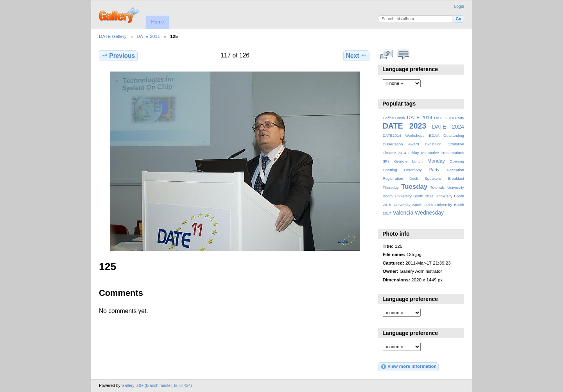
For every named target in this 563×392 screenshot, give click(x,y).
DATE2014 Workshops (404, 135)
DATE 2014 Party (449, 118)
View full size (387, 55)
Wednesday (429, 213)
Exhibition (433, 144)
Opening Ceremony (402, 170)
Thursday (391, 187)
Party (434, 170)
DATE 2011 (149, 36)
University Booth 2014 (414, 196)
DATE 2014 (420, 118)
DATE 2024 (448, 127)
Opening (457, 161)
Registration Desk (401, 178)
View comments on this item (404, 55)
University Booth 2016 (413, 205)
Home (157, 22)
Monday (436, 161)
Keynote (400, 161)
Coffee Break (394, 118)
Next (356, 55)
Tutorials (437, 187)
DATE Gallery (113, 36)
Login (459, 6)
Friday (413, 153)
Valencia (403, 213)
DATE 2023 (405, 126)
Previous (118, 55)
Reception (455, 170)
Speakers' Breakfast (444, 178)
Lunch (417, 161)
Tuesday (414, 187)
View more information (409, 367)
